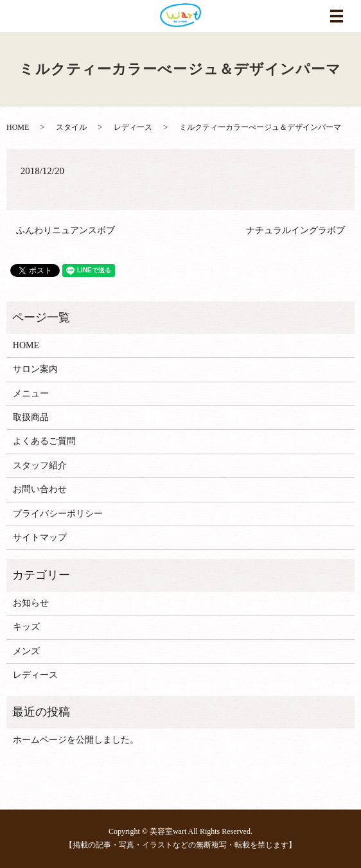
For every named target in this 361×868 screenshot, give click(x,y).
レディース (133, 127)
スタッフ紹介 (40, 465)
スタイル (71, 127)
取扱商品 (31, 417)
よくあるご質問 (44, 441)
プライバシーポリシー (58, 514)
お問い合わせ (40, 489)
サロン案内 (35, 369)
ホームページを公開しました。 (76, 740)
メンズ (26, 651)
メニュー (31, 394)
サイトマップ (40, 537)
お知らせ (31, 603)
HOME (18, 127)
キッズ (26, 627)
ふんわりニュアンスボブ (66, 230)
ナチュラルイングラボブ (295, 230)
